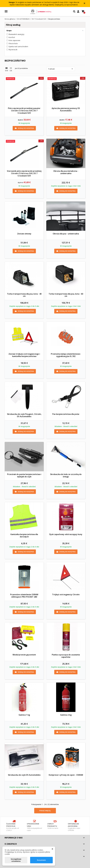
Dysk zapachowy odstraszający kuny (66, 534)
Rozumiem (41, 860)
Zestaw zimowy (24, 234)
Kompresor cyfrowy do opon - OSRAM (66, 775)
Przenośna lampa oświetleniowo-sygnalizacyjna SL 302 (66, 355)
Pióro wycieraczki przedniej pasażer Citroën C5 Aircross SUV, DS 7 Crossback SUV (24, 111)
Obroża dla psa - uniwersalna (66, 234)
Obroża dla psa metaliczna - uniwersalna (66, 172)
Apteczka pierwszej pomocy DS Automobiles (66, 109)
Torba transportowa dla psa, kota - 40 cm (24, 295)
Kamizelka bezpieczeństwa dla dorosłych (24, 535)
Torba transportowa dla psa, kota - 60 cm (66, 295)
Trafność (61, 69)
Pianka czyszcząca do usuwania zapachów (66, 656)
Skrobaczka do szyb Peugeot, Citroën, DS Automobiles (24, 415)
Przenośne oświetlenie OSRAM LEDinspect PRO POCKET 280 (24, 596)
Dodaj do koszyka (24, 128)
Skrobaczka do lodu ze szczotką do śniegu (66, 475)
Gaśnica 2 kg (66, 715)
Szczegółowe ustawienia (16, 860)
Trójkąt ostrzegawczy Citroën (66, 594)
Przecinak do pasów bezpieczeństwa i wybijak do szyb (24, 475)
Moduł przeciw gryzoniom (24, 655)
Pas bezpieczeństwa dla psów (66, 414)
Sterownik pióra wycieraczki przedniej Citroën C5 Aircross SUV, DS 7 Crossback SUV (24, 173)
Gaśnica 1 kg (24, 715)
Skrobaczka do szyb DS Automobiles (24, 775)
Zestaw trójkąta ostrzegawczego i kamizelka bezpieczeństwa (24, 355)
